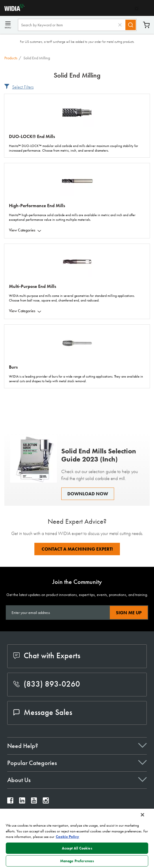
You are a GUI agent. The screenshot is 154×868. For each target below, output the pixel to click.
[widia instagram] (46, 802)
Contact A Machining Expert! (77, 549)
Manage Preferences (77, 861)
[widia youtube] (34, 802)
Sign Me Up (129, 613)
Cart (146, 25)
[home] (12, 9)
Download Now (88, 494)
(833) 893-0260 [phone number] (47, 684)
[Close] (142, 815)
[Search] (131, 25)
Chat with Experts (47, 655)
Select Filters (23, 87)
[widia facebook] (10, 802)
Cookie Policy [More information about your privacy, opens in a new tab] (67, 837)
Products (11, 58)
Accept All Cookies (77, 848)
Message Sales (43, 712)
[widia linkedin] (22, 802)
